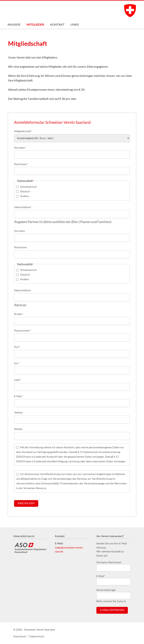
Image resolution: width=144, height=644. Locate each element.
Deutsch (25, 191)
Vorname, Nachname (109, 562)
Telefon (18, 412)
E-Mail (20, 396)
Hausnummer (23, 330)
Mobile (18, 429)
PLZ (20, 347)
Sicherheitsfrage (106, 590)
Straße (20, 314)
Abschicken (26, 503)
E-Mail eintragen (112, 610)
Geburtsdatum (23, 207)
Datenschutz (37, 636)
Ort (20, 363)
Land (20, 380)
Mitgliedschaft (23, 131)
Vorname (20, 147)
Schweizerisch (28, 187)
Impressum (20, 636)
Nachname (21, 164)
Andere (25, 196)
